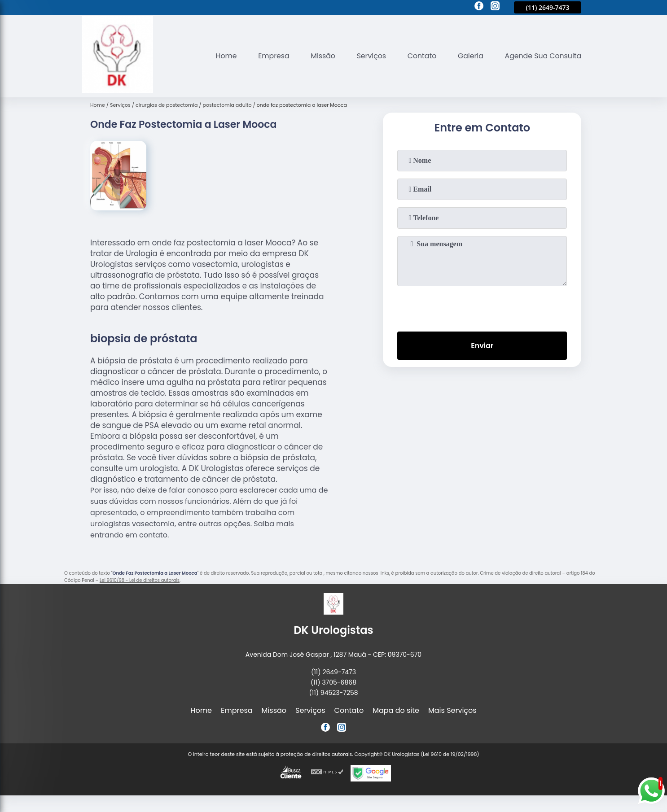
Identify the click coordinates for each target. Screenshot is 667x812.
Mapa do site (396, 710)
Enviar (482, 346)
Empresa (270, 56)
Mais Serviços (452, 710)
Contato (420, 56)
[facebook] (479, 7)
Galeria (469, 56)
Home (222, 56)
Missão (319, 56)
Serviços (369, 56)
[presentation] (482, 307)
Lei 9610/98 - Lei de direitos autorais (140, 580)
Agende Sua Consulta (543, 56)
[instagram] (495, 7)
